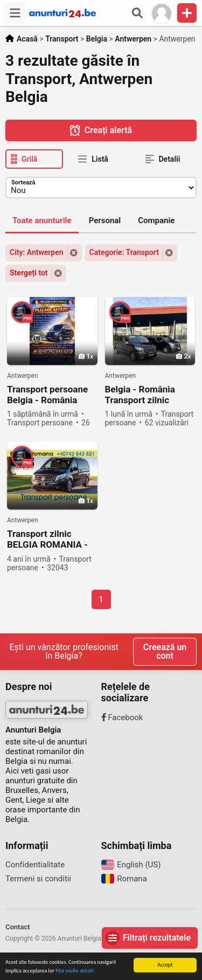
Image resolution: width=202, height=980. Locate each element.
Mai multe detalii (74, 971)
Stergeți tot (29, 273)
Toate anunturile (42, 220)
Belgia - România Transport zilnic (140, 395)
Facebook (122, 717)
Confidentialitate (35, 865)
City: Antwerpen (37, 252)
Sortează (23, 182)
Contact (18, 927)
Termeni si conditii (38, 879)
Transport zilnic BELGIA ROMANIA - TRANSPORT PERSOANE (47, 539)
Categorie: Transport (124, 252)
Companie (156, 220)
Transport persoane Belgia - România (47, 395)
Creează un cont (165, 651)
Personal (105, 220)
